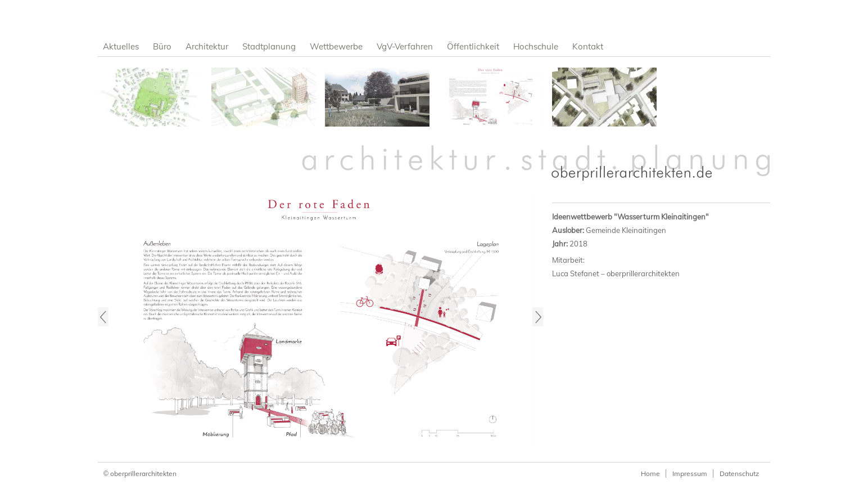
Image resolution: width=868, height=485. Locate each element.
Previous (103, 317)
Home (650, 473)
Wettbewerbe (336, 46)
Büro (162, 46)
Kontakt (588, 46)
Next (538, 317)
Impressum (690, 473)
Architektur (207, 46)
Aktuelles (121, 46)
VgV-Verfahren (405, 46)
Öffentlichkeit (473, 46)
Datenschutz (739, 473)
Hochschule (536, 46)
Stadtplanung (269, 46)
